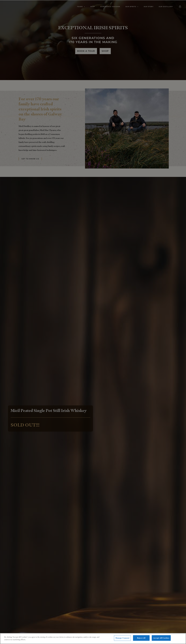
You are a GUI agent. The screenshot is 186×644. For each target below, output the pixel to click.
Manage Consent (122, 638)
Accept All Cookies (161, 638)
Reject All (141, 638)
